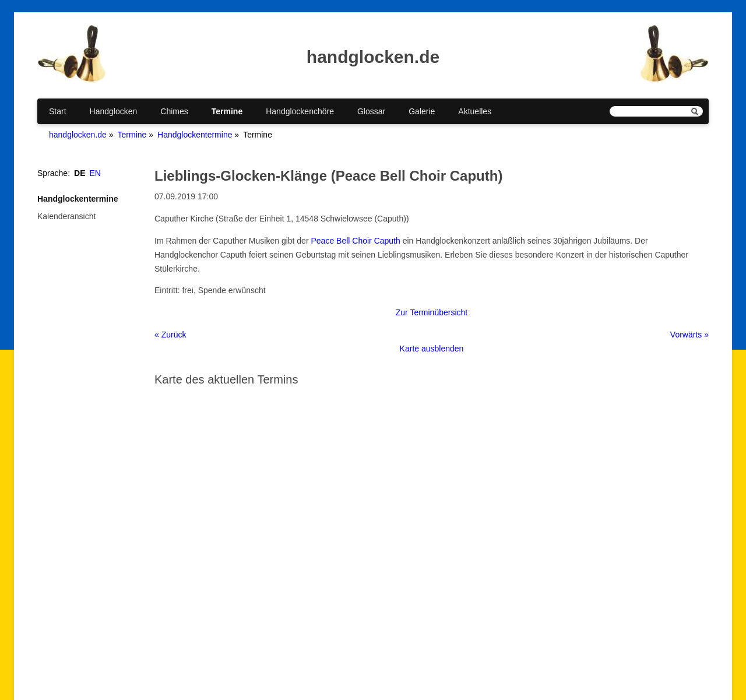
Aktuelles (475, 111)
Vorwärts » (689, 335)
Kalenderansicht (66, 216)
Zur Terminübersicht (432, 312)
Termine (227, 111)
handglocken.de (78, 135)
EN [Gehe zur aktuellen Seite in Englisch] (95, 173)
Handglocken (114, 111)
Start (58, 111)
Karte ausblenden (432, 349)
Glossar (371, 111)
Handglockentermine (195, 135)
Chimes (174, 111)
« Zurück (170, 335)
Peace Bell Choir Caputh (355, 241)
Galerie (422, 111)
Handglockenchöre (300, 111)
